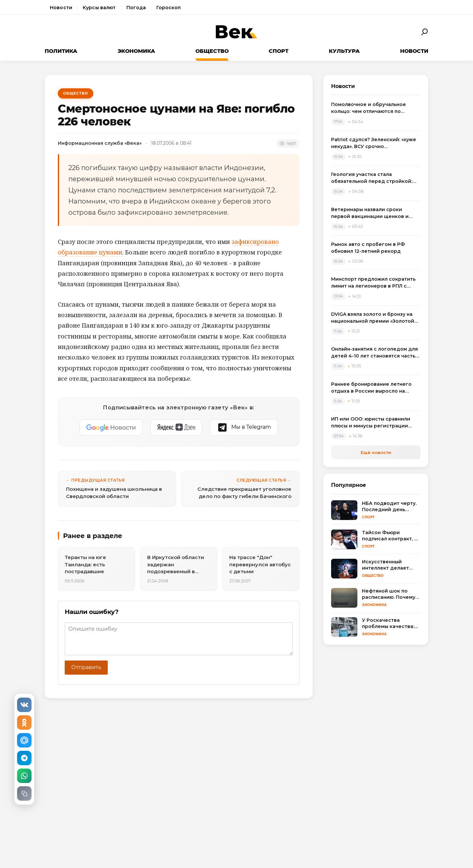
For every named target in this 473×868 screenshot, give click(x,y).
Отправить (86, 667)
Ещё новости (376, 452)
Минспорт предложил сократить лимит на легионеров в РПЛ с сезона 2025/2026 (373, 283)
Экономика (136, 51)
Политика (61, 51)
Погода (136, 8)
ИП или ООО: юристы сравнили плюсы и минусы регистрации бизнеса (371, 423)
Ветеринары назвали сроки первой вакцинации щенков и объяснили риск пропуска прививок (370, 213)
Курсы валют (99, 8)
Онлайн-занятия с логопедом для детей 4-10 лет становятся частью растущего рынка (375, 353)
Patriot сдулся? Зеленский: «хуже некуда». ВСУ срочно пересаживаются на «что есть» (374, 143)
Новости (61, 8)
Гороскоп (169, 8)
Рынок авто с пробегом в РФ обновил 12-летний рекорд (368, 248)
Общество (212, 51)
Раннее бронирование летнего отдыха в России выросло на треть (371, 388)
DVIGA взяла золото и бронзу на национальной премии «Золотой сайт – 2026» (373, 318)
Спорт (279, 51)
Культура (344, 51)
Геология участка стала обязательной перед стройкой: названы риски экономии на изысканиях (372, 178)
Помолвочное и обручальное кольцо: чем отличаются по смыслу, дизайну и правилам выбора (369, 108)
